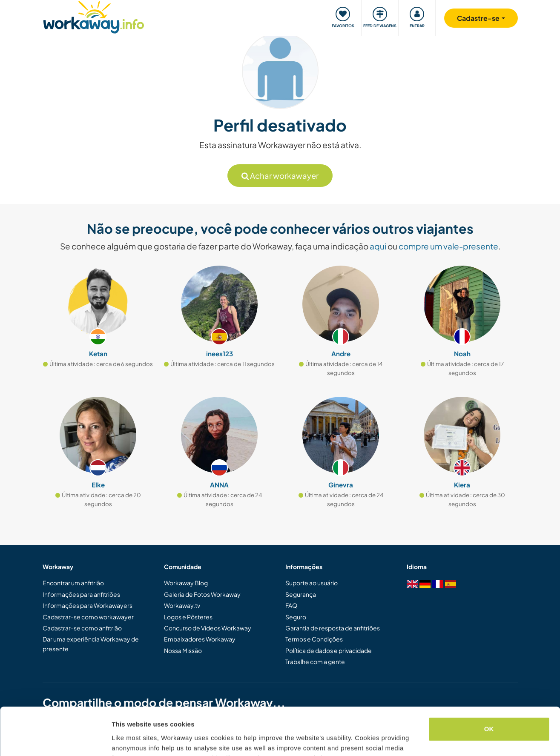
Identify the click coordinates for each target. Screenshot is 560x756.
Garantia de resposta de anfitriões (333, 628)
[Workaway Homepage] (94, 16)
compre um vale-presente (448, 246)
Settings (124, 739)
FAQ (291, 605)
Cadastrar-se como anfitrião (82, 628)
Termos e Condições (314, 639)
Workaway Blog (186, 583)
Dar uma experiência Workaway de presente (91, 644)
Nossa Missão (183, 650)
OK (489, 687)
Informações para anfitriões (81, 594)
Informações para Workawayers (88, 605)
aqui (378, 246)
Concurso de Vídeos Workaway (208, 628)
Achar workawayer (280, 176)
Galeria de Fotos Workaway (202, 594)
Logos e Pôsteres (188, 617)
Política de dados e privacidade (329, 650)
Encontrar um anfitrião (73, 583)
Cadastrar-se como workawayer (88, 617)
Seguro (296, 617)
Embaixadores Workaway (200, 639)
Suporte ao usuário (312, 583)
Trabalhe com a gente (315, 661)
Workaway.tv (182, 605)
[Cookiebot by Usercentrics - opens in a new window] (55, 739)
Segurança (301, 594)
